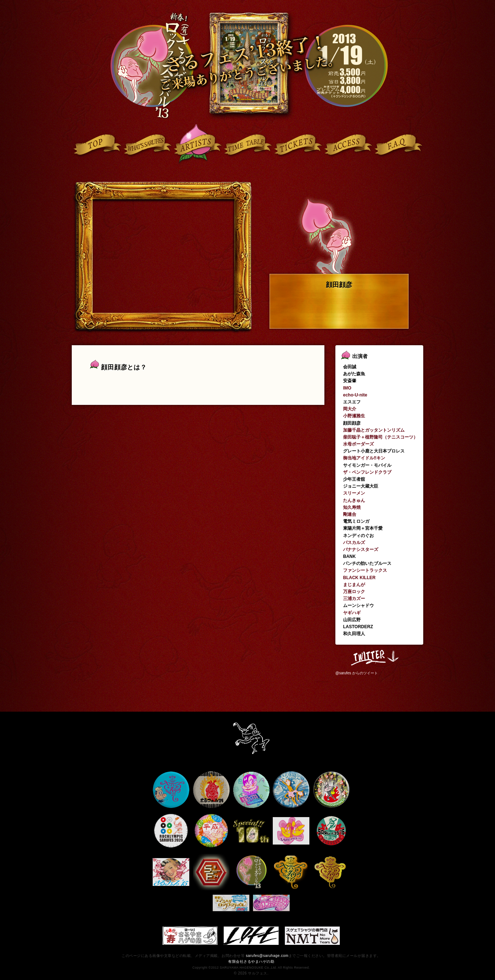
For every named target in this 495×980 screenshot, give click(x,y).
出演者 (360, 356)
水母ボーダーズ (358, 444)
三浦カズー (354, 599)
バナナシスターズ (361, 549)
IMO (347, 388)
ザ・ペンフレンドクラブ (367, 472)
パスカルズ (354, 543)
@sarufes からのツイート (357, 673)
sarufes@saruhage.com (267, 956)
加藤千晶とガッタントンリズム (374, 430)
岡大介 (350, 409)
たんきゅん (354, 500)
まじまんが (354, 585)
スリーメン (354, 493)
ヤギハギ (352, 613)
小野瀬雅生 (354, 416)
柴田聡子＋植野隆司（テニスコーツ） (380, 437)
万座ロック (354, 592)
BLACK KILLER (359, 578)
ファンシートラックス (365, 570)
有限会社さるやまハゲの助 (251, 962)
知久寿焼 (352, 507)
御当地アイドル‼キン (364, 458)
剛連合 (350, 514)
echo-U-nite (355, 395)
